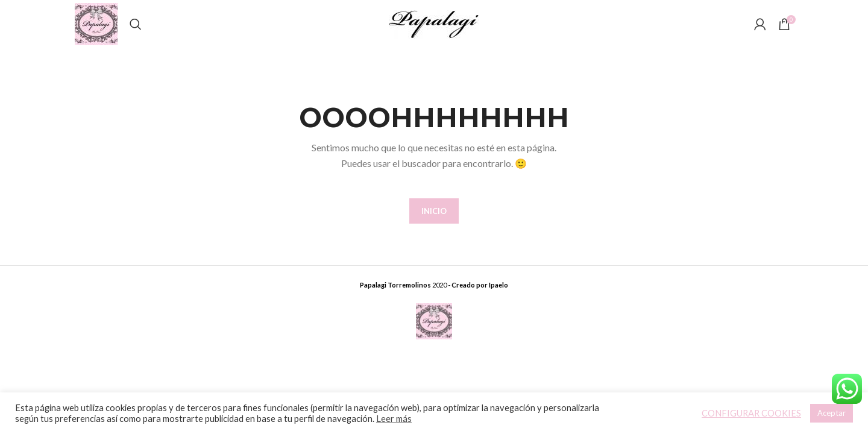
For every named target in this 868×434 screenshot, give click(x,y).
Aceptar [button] (832, 413)
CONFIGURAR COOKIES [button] (751, 413)
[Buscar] (136, 24)
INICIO (434, 211)
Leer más (394, 419)
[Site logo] (96, 23)
